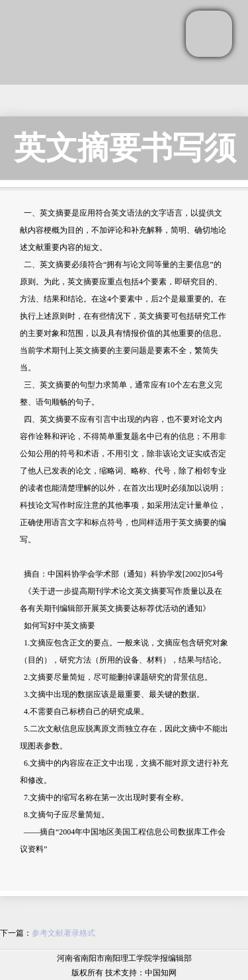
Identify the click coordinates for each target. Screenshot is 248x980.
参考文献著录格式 (63, 933)
